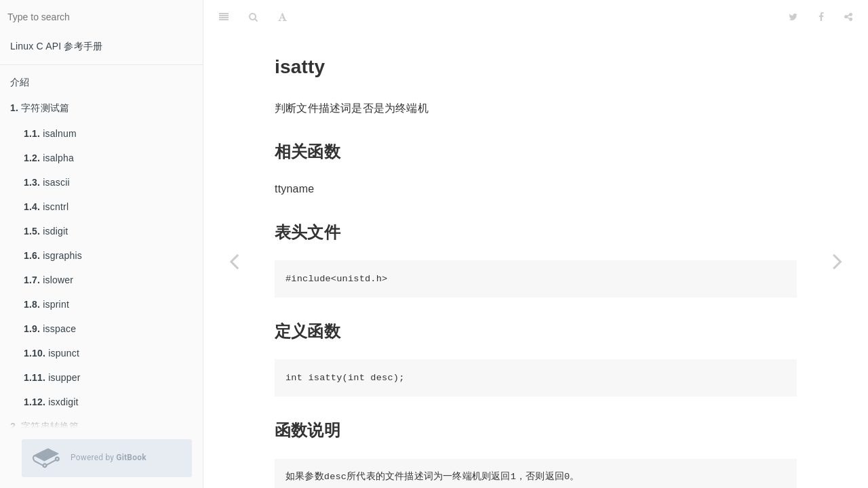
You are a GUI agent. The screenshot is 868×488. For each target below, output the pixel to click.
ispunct (52, 353)
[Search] (253, 17)
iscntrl (46, 207)
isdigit (46, 231)
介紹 (20, 82)
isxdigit (51, 402)
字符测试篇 (40, 108)
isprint (46, 304)
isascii (47, 182)
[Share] (848, 17)
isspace (50, 329)
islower (48, 280)
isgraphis (53, 256)
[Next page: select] (837, 261)
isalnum (50, 134)
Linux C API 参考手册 (56, 46)
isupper (52, 378)
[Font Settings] (282, 17)
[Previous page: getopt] (234, 261)
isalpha (49, 158)
